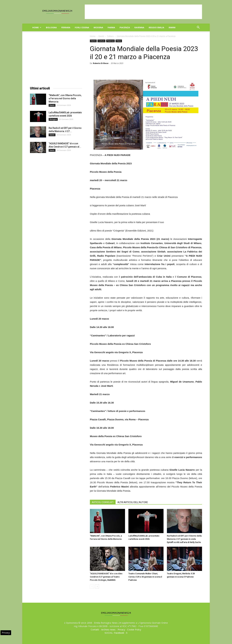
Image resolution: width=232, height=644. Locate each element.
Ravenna (139, 27)
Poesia (119, 41)
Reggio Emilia (156, 27)
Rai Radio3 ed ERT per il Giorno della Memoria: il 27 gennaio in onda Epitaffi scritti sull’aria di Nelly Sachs (184, 539)
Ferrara (66, 27)
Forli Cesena (82, 27)
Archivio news (108, 630)
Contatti (95, 630)
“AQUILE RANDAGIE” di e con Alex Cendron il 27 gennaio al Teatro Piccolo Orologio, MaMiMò (106, 577)
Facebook (119, 633)
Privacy (121, 630)
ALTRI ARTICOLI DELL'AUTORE (133, 502)
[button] (198, 28)
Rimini (172, 27)
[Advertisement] (143, 12)
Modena (98, 27)
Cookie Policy (134, 630)
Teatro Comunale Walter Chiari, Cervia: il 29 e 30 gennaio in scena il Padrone (145, 577)
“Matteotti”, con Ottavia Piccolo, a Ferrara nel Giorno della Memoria (65, 98)
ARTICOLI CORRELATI (103, 502)
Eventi (101, 36)
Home (37, 27)
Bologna (51, 27)
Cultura (110, 36)
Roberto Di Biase (101, 63)
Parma (111, 27)
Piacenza (125, 27)
